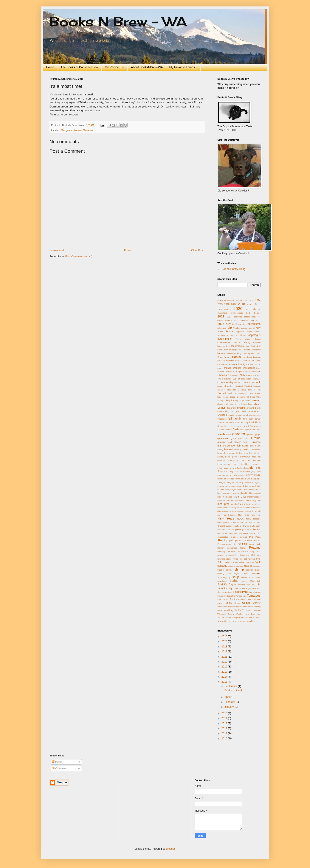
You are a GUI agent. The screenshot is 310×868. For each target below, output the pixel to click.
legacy (257, 482)
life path (252, 486)
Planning (222, 540)
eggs (236, 411)
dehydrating (231, 400)
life (246, 486)
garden (70, 130)
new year (256, 515)
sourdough (222, 581)
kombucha (240, 479)
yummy (243, 621)
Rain (258, 544)
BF (241, 350)
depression (245, 401)
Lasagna (221, 482)
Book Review (224, 357)
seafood (248, 566)
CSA (258, 397)
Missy (233, 507)
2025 (235, 324)
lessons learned (236, 486)
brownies (230, 361)
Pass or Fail (228, 530)
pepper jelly (223, 533)
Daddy (220, 401)
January (229, 707)
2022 (258, 320)
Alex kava (237, 328)
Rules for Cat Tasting (244, 559)
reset (258, 551)
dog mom (231, 408)
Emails (243, 411)
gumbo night (234, 446)
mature (248, 500)
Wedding (228, 610)
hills (251, 453)
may (254, 500)
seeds (221, 570)
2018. (249, 304)
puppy (251, 544)
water (220, 610)
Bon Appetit (249, 353)
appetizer (240, 332)
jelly (253, 471)
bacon (248, 339)
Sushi (220, 592)
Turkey (228, 603)
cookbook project (225, 386)
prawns (248, 540)
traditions (242, 599)
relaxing (251, 551)
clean (249, 379)
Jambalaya (245, 471)
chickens (256, 372)
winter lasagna (232, 617)
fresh (236, 429)
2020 (238, 309)
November (242, 522)
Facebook (222, 419)
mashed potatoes (226, 500)
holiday (221, 457)
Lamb (248, 479)
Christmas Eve (229, 379)
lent (226, 486)
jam (236, 471)
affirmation (222, 328)
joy (231, 475)
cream (226, 397)
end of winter (254, 411)
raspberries (232, 548)
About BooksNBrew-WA (147, 67)
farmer (257, 419)
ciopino (241, 379)
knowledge (229, 479)
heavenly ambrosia (226, 453)
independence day (227, 464)
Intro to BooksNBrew (239, 468)
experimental (242, 415)
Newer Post (57, 250)
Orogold (221, 526)
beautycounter (238, 346)
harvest (78, 130)
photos (235, 537)
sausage (222, 566)
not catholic (232, 522)
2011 (252, 300)
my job (257, 511)
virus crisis (248, 607)
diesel (257, 404)
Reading (255, 548)
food (252, 422)
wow (219, 621)
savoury (232, 566)
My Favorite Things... (183, 67)
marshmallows (254, 497)
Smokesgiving (224, 577)
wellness (239, 610)
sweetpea (228, 592)
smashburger (233, 573)
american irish (249, 328)
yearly (231, 621)
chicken (221, 372)
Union (237, 603)
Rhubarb (243, 555)
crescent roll (243, 397)
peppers (233, 533)
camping (232, 364)
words (251, 617)
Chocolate (223, 375)
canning (241, 364)
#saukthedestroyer (226, 300)
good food (244, 438)
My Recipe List (115, 67)
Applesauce (223, 335)
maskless (239, 500)
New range (244, 515)
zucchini (251, 621)
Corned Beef (225, 393)
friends (221, 434)
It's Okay (229, 471)
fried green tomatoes (250, 430)
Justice (242, 475)
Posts (57, 762)
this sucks (222, 596)
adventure (242, 324)
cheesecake (249, 368)
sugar (248, 588)
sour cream (255, 577)
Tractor (233, 599)
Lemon (221, 486)
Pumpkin (242, 544)
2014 (258, 300)
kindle (257, 475)
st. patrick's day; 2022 (245, 585)
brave (250, 357)
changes (237, 368)
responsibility (232, 555)
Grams (256, 438)
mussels (241, 511)
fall (230, 418)
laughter (231, 482)
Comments (60, 768)
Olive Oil (251, 522)
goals (234, 438)
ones (258, 522)
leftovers (249, 482)
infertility (257, 464)
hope (254, 457)
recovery (221, 551)
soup (236, 577)
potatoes (239, 541)
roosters (221, 559)
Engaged (222, 415)
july (235, 475)
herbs (239, 453)
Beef (253, 346)
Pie (251, 537)
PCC (250, 530)
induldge (245, 464)
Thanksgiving (241, 592)
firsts (237, 422)
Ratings (243, 548)
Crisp (252, 397)
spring (234, 581)
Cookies (239, 386)
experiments (255, 415)
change (227, 368)
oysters (229, 526)
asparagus (254, 335)
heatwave (256, 450)
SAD (258, 559)
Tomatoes (88, 130)
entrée (231, 415)
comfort (238, 382)
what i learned (253, 610)
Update (246, 603)
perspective (243, 533)
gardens (250, 435)
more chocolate (244, 508)
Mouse (225, 511)
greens (238, 442)
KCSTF (250, 475)
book (258, 353)
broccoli (221, 361)
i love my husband (249, 460)
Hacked (252, 446)
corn (258, 390)
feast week (229, 422)
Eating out (228, 411)
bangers (221, 346)
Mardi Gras (239, 497)
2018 (242, 304)
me (259, 500)
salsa (242, 562)
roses (229, 559)
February (230, 702)
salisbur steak (231, 562)
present (257, 541)
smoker (256, 573)
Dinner (221, 408)
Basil (228, 346)
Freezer (221, 430)
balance (257, 342)
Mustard (249, 511)
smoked (246, 573)
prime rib (231, 544)
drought (250, 408)
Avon (238, 339)
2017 (234, 304)
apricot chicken (238, 335)
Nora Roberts (253, 519)
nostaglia (222, 522)
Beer (258, 346)
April (227, 697)
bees (220, 350)
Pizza (258, 537)
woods (244, 617)
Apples (257, 332)
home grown (231, 457)
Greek (230, 442)
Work (258, 617)
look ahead (227, 493)
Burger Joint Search (245, 361)
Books (236, 357)
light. (234, 489)
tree (250, 599)
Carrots (250, 364)
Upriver (257, 603)
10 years (239, 300)
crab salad (243, 393)
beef (248, 346)
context (245, 382)
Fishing (244, 422)
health (246, 449)
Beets (226, 350)
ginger (258, 435)
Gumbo (222, 446)
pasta (238, 529)
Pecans (257, 529)
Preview (221, 544)
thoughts (231, 596)
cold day (229, 382)
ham (258, 446)
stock (236, 588)
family (237, 418)
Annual (229, 331)
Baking (246, 342)
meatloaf (235, 504)
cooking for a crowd (235, 390)
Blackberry (256, 350)
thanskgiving (255, 592)
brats (244, 357)
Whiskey (240, 614)
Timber (239, 596)
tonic (220, 599)
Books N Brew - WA (118, 21)
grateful (221, 442)
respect (221, 555)
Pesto (252, 533)
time (245, 596)
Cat (255, 364)
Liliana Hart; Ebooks (246, 489)
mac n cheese (225, 497)
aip (230, 328)
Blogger (170, 849)
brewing (257, 357)
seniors (229, 570)
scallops (239, 566)
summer (256, 588)
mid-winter (256, 504)
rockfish (252, 555)
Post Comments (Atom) (79, 257)
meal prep (223, 504)
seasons (257, 566)
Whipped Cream (226, 614)
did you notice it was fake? (240, 404)
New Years (226, 518)
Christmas (245, 375)
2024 (228, 324)
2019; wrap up (225, 309)
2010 (247, 300)
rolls (259, 555)
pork (231, 540)
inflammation (223, 468)
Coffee (220, 382)
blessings (231, 353)
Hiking (246, 453)
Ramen (221, 548)
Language (256, 479)
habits (245, 446)
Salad (220, 562)
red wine (241, 551)
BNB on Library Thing (233, 269)
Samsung (250, 562)
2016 (62, 130)
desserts (221, 404)
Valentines (222, 607)
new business (230, 515)
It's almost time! (233, 691)
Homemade (245, 457)
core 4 (251, 390)
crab (235, 393)
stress (242, 588)
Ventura (239, 607)
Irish (252, 468)
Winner (221, 617)
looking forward (253, 493)
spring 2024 (248, 581)
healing (237, 450)
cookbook (255, 382)
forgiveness (255, 426)
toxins (226, 599)
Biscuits (246, 350)
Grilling (246, 442)
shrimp (239, 569)
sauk (258, 562)
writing (225, 621)
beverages (234, 350)
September (231, 686)
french (229, 430)
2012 (225, 728)
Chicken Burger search (238, 372)
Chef (258, 368)
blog (239, 353)
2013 (225, 723)
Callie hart (222, 364)
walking (257, 607)
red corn (231, 551)
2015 (220, 304)
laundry (240, 482)
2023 (221, 324)
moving (232, 511)
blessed (221, 353)
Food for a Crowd (240, 426)
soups (244, 577)
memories (245, 504)
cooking (248, 386)
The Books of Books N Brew (79, 67)
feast (220, 422)
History (257, 453)
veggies (231, 607)
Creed (232, 397)
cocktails (257, 379)
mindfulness (223, 508)
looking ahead (239, 493)
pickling (243, 537)
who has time (253, 614)
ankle (220, 331)
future (229, 435)
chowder (234, 375)
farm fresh (248, 419)
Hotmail (231, 460)
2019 (257, 304)
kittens (220, 479)
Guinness (256, 442)
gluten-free (223, 438)
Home (50, 67)
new (219, 515)
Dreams (241, 408)
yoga (237, 621)
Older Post (197, 250)
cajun (258, 361)
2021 (221, 316)
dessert (256, 400)
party (253, 526)
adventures (254, 324)
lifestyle (228, 489)
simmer (250, 570)
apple (249, 332)
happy (220, 450)
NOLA (240, 519)
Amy (258, 328)
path (244, 530)
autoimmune (225, 339)
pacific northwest (241, 526)
